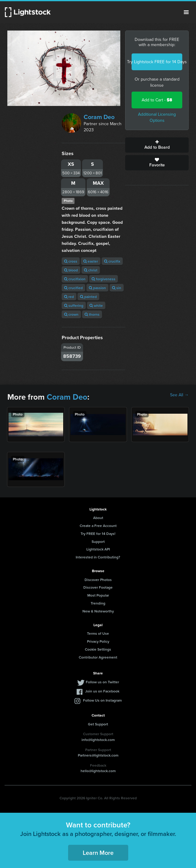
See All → (179, 395)
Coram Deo (99, 117)
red (69, 297)
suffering (74, 305)
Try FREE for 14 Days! (98, 534)
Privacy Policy (98, 641)
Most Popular (98, 595)
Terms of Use (98, 633)
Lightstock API (98, 549)
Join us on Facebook (102, 691)
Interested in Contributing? (98, 557)
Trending (98, 603)
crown (71, 314)
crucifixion (75, 279)
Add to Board (157, 145)
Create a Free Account (98, 526)
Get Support (98, 724)
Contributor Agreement (98, 657)
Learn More (98, 853)
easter (91, 261)
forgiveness (103, 279)
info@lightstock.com (98, 740)
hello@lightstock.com (98, 771)
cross (71, 261)
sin (117, 288)
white (96, 305)
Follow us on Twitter (102, 682)
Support (98, 541)
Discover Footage (98, 587)
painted (88, 297)
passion (97, 288)
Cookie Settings (98, 649)
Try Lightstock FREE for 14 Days (157, 62)
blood (71, 270)
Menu (186, 12)
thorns (92, 314)
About (98, 518)
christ (91, 270)
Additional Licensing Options (157, 117)
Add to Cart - (157, 100)
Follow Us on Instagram (102, 700)
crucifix (112, 261)
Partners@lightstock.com (98, 755)
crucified (73, 288)
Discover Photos (98, 580)
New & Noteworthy (98, 611)
